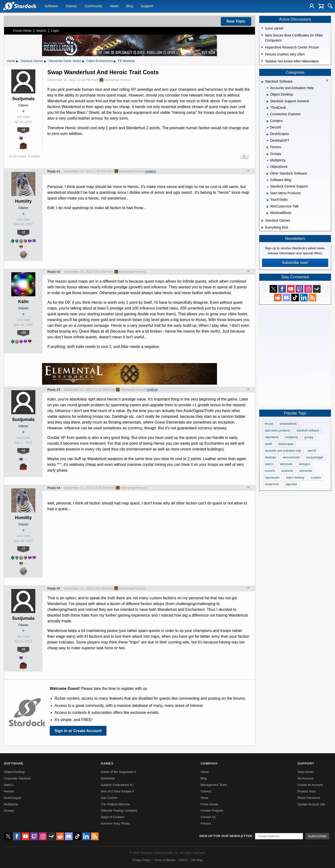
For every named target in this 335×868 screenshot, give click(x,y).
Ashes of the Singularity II (118, 772)
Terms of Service (165, 860)
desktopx (271, 457)
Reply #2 (54, 272)
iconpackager (315, 457)
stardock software (308, 431)
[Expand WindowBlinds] (268, 213)
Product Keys (307, 791)
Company (209, 763)
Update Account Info (311, 804)
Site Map (197, 860)
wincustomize (291, 457)
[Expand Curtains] (268, 121)
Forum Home (22, 31)
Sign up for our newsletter (226, 836)
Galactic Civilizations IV (117, 785)
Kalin (23, 302)
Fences (9, 791)
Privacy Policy (141, 860)
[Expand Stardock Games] (263, 221)
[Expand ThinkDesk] (268, 108)
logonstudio (272, 478)
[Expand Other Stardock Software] (268, 174)
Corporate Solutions (17, 778)
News (114, 6)
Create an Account (310, 785)
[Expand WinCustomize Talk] (268, 207)
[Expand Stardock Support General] (268, 102)
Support (147, 6)
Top (248, 171)
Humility (23, 201)
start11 (269, 464)
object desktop (295, 478)
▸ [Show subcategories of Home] (17, 61)
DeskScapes (12, 798)
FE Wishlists (126, 61)
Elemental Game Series (65, 61)
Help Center (306, 772)
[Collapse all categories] (327, 80)
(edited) (151, 171)
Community (93, 6)
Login (55, 31)
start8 (268, 444)
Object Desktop (14, 772)
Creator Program (212, 810)
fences (269, 424)
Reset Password (309, 798)
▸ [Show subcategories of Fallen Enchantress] (115, 61)
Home (11, 61)
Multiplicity (11, 804)
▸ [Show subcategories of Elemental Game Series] (83, 61)
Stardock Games (32, 61)
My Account (305, 778)
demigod (304, 464)
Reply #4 (54, 488)
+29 (23, 332)
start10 (312, 451)
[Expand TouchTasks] (268, 200)
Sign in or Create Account (78, 731)
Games (71, 6)
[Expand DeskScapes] (268, 134)
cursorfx (270, 471)
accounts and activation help (283, 451)
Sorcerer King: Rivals (115, 823)
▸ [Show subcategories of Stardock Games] (45, 61)
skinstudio (286, 464)
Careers (206, 791)
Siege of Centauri (113, 817)
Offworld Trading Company (119, 810)
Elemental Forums (115, 80)
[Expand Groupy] (268, 154)
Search (41, 31)
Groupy (9, 810)
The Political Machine (115, 804)
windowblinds (288, 424)
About (205, 772)
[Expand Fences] (268, 147)
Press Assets (210, 804)
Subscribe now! (295, 263)
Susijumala (23, 99)
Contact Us (208, 817)
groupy (309, 437)
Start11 (9, 785)
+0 (23, 130)
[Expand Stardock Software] (262, 82)
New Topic (236, 21)
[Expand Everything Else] (263, 228)
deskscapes (286, 444)
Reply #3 (54, 390)
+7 (23, 232)
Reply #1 (54, 171)
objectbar (291, 484)
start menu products (278, 431)
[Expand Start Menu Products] (268, 194)
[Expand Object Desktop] (268, 95)
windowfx (287, 471)
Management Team (214, 785)
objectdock (272, 437)
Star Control (109, 798)
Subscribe (317, 836)
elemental (306, 471)
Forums (206, 823)
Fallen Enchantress (100, 61)
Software (51, 6)
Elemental (108, 778)
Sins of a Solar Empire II (117, 791)
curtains (316, 478)
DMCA (183, 860)
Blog (130, 6)
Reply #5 (54, 588)
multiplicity (291, 437)
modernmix (272, 484)
